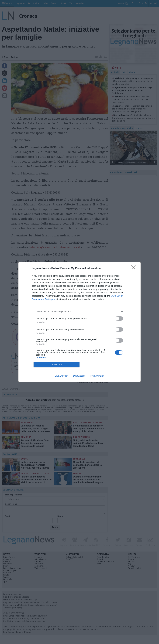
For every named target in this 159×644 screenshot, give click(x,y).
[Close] (135, 268)
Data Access (79, 376)
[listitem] (79, 312)
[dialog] (79, 322)
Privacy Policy (97, 376)
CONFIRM (57, 365)
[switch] (119, 319)
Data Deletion (61, 376)
